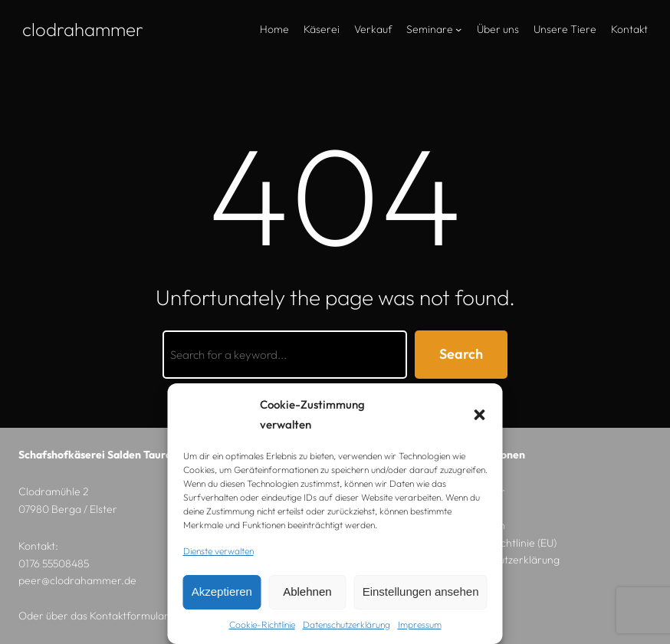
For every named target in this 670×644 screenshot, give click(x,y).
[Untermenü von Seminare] (458, 29)
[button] (480, 415)
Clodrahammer (83, 29)
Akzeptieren (222, 591)
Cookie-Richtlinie (262, 624)
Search (461, 354)
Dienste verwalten (218, 551)
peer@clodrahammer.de (77, 580)
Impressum (420, 624)
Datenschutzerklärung (346, 624)
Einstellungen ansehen (421, 591)
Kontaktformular (129, 616)
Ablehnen (307, 591)
